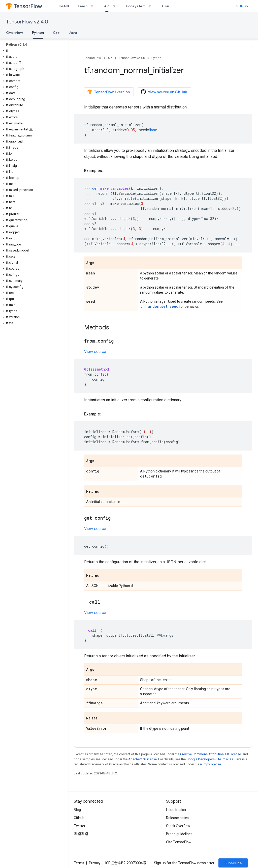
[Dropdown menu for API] (116, 6)
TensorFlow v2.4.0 (27, 22)
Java (73, 33)
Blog (77, 810)
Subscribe (233, 863)
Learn (83, 6)
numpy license (211, 764)
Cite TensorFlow (179, 842)
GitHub (242, 6)
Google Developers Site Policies (210, 759)
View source (95, 352)
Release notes (177, 818)
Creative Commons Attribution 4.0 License (211, 754)
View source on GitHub (164, 92)
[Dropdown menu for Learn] (93, 6)
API (110, 58)
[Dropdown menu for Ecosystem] (151, 6)
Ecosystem (136, 6)
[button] (33, 51)
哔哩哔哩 (81, 834)
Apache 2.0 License (142, 759)
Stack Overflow (178, 826)
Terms (79, 863)
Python (156, 58)
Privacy (95, 863)
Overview (14, 33)
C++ (56, 33)
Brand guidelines (179, 834)
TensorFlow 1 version (108, 92)
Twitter (80, 826)
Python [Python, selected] (38, 33)
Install (64, 6)
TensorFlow (93, 58)
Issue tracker (176, 810)
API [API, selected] (107, 6)
